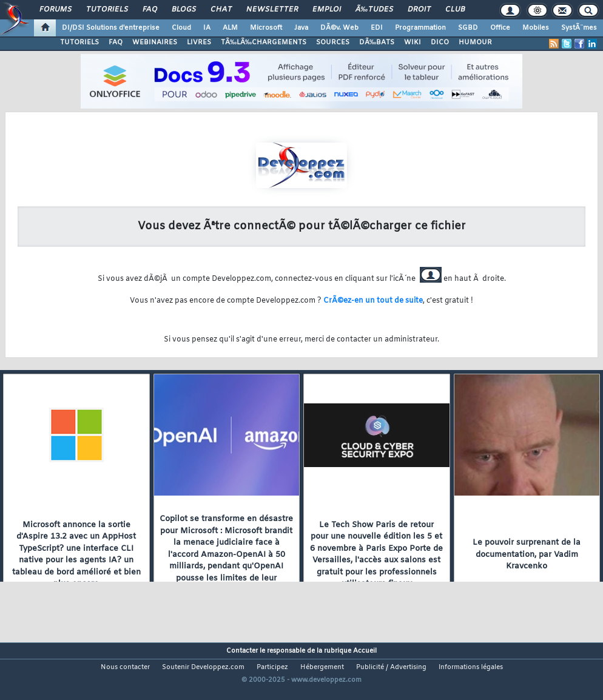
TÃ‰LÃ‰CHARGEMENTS (264, 42)
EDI (377, 28)
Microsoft (266, 28)
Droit (419, 10)
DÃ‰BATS (377, 42)
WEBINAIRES (155, 42)
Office (500, 28)
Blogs (184, 10)
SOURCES (333, 42)
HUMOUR (475, 42)
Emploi (327, 10)
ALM (230, 28)
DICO (440, 42)
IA (207, 28)
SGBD (468, 28)
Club (455, 10)
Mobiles (536, 28)
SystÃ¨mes (579, 28)
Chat (221, 10)
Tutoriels (107, 10)
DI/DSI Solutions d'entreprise (111, 28)
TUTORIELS (79, 42)
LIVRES (199, 42)
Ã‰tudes (374, 10)
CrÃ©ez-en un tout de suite (373, 301)
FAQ (150, 10)
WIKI (413, 42)
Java (301, 28)
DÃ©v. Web (339, 28)
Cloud (181, 28)
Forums (56, 10)
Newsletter (272, 10)
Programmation (420, 28)
